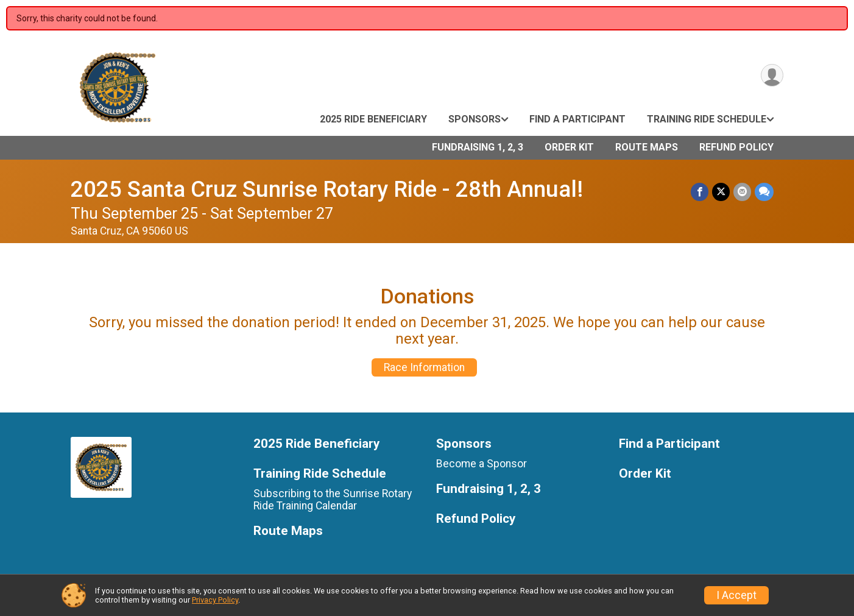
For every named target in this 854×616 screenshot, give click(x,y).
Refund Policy (736, 147)
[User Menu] (772, 75)
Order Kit (569, 147)
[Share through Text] (764, 192)
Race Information (424, 367)
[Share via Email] (742, 192)
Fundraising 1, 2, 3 (478, 147)
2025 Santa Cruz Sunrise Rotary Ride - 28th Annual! (327, 189)
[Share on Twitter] (721, 192)
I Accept (736, 595)
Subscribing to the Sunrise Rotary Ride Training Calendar (333, 500)
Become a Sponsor (482, 464)
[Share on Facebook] (700, 192)
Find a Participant (577, 119)
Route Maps (647, 147)
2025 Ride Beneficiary (373, 119)
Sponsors (475, 119)
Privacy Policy (215, 600)
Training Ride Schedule (707, 119)
